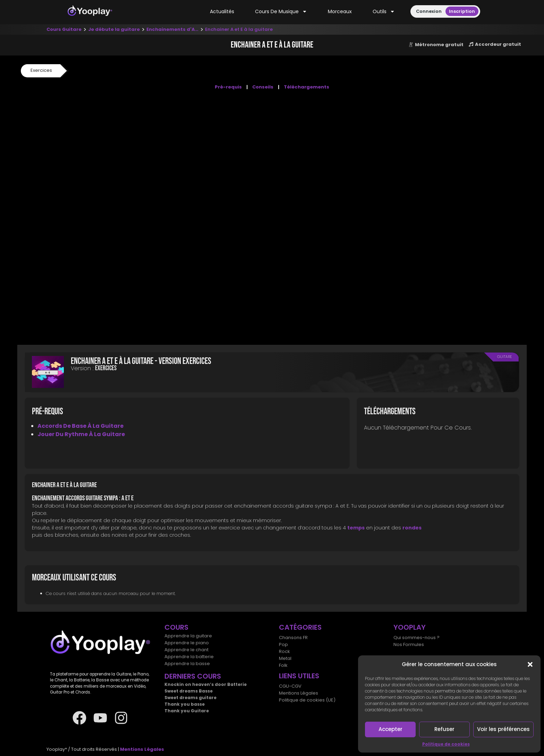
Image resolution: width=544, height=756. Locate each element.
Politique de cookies (446, 744)
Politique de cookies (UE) (307, 700)
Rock (284, 651)
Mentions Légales (299, 693)
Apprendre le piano (187, 643)
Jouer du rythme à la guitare (81, 434)
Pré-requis (228, 87)
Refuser (444, 729)
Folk (283, 665)
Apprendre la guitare (188, 636)
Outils (384, 12)
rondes (412, 528)
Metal (285, 658)
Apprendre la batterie (189, 657)
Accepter (390, 729)
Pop (283, 644)
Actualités (222, 11)
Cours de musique (281, 12)
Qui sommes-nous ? (416, 638)
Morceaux (340, 11)
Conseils (263, 87)
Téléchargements (307, 87)
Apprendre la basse (187, 664)
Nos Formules (409, 644)
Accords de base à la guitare (80, 426)
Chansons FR (293, 638)
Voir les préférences (503, 729)
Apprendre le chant (186, 650)
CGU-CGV (290, 686)
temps (356, 528)
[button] (530, 664)
